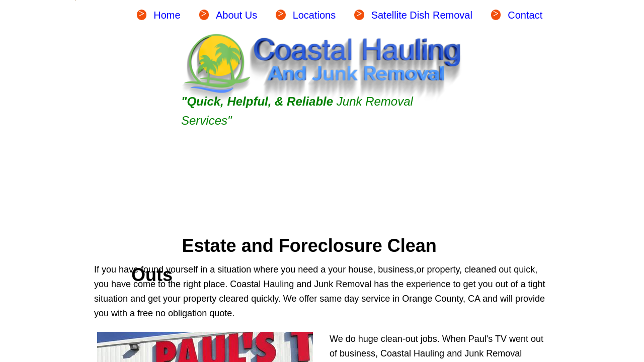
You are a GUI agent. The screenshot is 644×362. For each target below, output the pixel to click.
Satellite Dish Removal (422, 15)
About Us (236, 15)
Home (167, 15)
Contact (525, 15)
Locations (314, 15)
